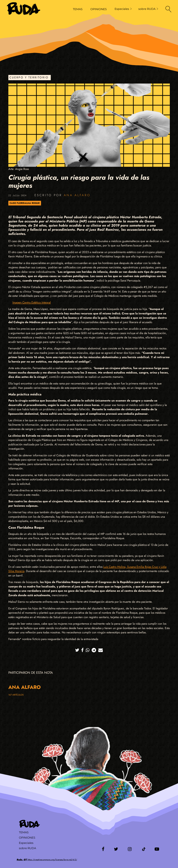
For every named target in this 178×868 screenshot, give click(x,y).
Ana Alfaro (77, 195)
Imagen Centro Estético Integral (32, 302)
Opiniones (27, 838)
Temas (24, 832)
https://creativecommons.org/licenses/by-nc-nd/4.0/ (47, 860)
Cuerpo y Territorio (29, 77)
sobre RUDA (148, 9)
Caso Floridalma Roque (25, 203)
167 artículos (16, 695)
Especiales (123, 9)
